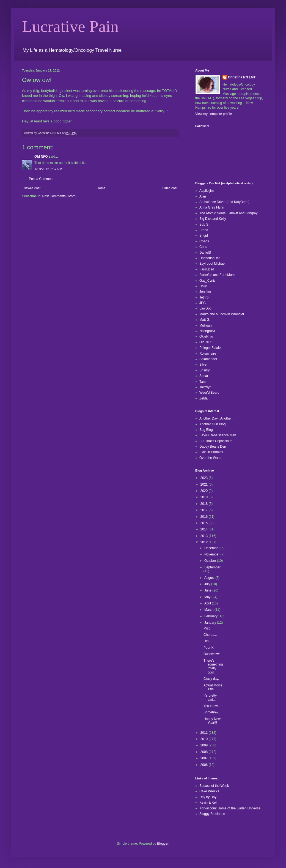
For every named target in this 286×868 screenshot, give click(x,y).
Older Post (170, 188)
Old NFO (41, 157)
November (212, 554)
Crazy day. (211, 679)
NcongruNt (207, 331)
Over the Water (211, 458)
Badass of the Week (214, 786)
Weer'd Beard (209, 393)
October (211, 561)
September (212, 567)
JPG (203, 303)
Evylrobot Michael (212, 264)
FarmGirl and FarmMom (217, 275)
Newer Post (32, 188)
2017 (205, 510)
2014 (205, 529)
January (211, 623)
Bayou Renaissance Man (218, 435)
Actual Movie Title (213, 687)
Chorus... (210, 635)
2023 (205, 478)
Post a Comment (41, 179)
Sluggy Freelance (212, 814)
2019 (205, 497)
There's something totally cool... (213, 666)
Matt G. (205, 320)
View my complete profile (214, 114)
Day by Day (208, 797)
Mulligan (206, 325)
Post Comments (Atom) (59, 196)
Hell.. (207, 641)
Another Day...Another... (217, 418)
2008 (205, 752)
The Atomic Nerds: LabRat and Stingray (228, 213)
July (208, 584)
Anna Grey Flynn (212, 207)
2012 (205, 542)
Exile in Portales (211, 452)
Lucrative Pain (70, 26)
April (208, 603)
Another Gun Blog (212, 424)
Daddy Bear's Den (213, 447)
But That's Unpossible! (216, 441)
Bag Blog (206, 430)
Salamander (208, 359)
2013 (205, 536)
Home (101, 188)
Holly (203, 286)
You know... (212, 706)
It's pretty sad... (210, 697)
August (210, 578)
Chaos (204, 241)
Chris (203, 247)
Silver (204, 365)
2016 (205, 517)
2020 (205, 491)
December (212, 548)
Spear (204, 376)
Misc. (207, 628)
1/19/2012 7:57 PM (48, 169)
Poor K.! (209, 648)
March (209, 610)
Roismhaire (208, 354)
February (211, 616)
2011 (205, 733)
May (208, 597)
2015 (205, 523)
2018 (205, 504)
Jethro (204, 297)
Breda (204, 230)
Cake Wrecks (209, 791)
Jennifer (205, 292)
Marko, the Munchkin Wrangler (222, 314)
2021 (205, 484)
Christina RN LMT (242, 77)
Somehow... (212, 712)
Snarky (204, 370)
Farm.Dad (207, 269)
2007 (205, 758)
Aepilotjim (207, 191)
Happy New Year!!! (212, 721)
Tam (203, 382)
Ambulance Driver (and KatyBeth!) (224, 202)
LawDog (205, 308)
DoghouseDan (210, 258)
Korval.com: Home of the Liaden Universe (230, 808)
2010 (205, 739)
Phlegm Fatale (210, 348)
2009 (205, 745)
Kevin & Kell (208, 803)
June (208, 590)
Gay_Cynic (207, 281)
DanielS (205, 253)
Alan (203, 196)
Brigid (204, 236)
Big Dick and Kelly (213, 219)
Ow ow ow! (212, 654)
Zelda (204, 398)
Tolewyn (205, 387)
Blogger (163, 844)
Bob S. (204, 224)
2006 (205, 765)
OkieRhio (206, 336)
